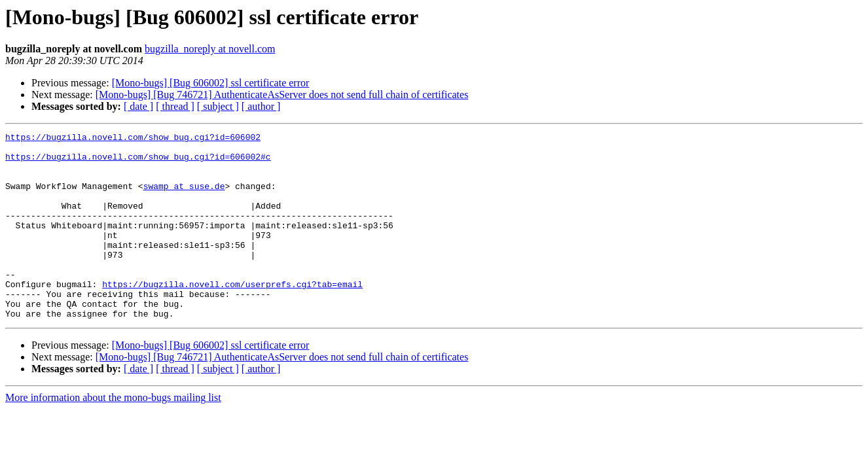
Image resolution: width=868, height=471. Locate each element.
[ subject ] (218, 106)
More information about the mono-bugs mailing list (113, 435)
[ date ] (138, 106)
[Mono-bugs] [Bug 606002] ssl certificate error (211, 83)
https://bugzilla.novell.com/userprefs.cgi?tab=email (232, 315)
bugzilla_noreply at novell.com (210, 49)
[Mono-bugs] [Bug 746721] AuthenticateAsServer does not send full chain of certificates (282, 95)
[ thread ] (175, 106)
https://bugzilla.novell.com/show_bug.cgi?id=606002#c (138, 162)
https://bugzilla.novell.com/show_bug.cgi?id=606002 (133, 139)
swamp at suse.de (184, 198)
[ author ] (261, 106)
